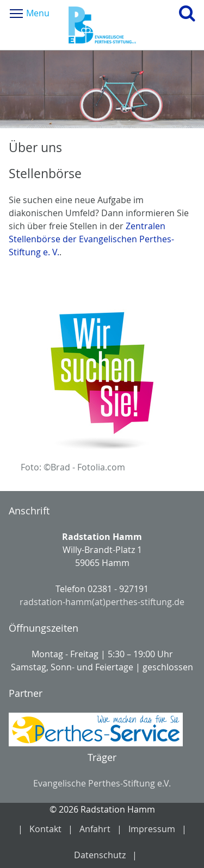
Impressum (152, 829)
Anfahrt (95, 829)
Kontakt (45, 829)
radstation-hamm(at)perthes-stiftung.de (102, 602)
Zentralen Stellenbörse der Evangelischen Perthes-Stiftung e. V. (91, 239)
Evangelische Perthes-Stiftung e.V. (102, 783)
